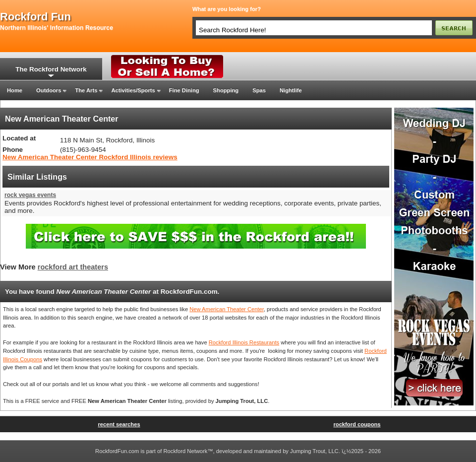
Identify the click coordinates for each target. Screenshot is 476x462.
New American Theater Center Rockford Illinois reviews (90, 157)
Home (15, 90)
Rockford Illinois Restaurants (244, 342)
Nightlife (291, 90)
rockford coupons (357, 424)
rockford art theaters (73, 267)
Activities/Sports (133, 90)
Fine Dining (184, 90)
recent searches (119, 424)
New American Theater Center (227, 309)
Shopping (226, 90)
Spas (259, 90)
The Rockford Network (51, 69)
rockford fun (35, 17)
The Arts (86, 90)
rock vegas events (30, 195)
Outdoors (49, 90)
